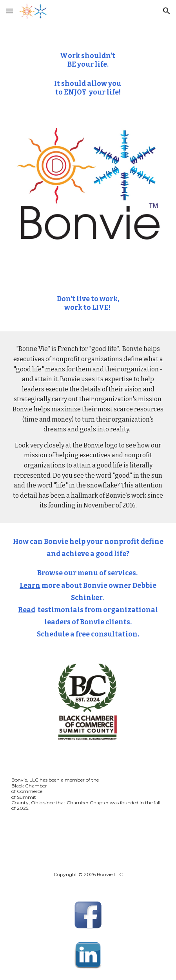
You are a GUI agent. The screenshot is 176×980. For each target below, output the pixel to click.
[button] (9, 11)
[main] (88, 53)
